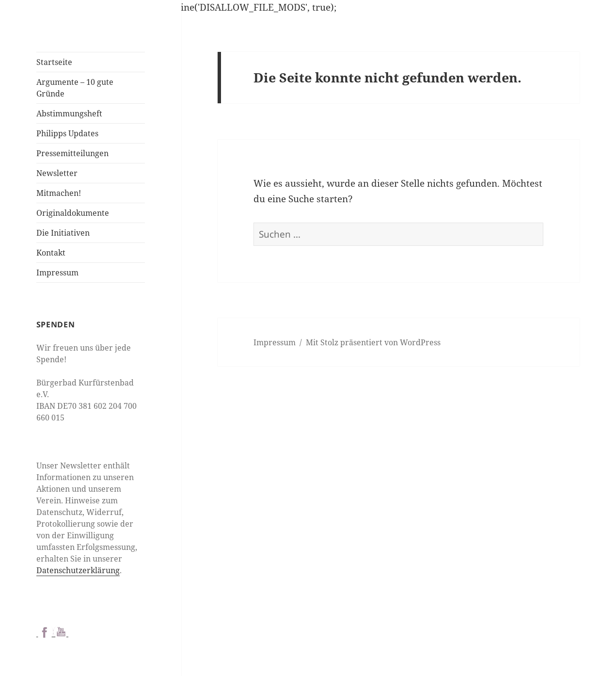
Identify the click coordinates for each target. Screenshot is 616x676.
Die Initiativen (63, 233)
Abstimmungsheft (69, 113)
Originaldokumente (73, 213)
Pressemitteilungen (72, 153)
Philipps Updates (67, 133)
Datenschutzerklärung (78, 570)
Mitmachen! (59, 193)
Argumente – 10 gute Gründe (75, 88)
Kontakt (51, 253)
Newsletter (57, 173)
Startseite (54, 62)
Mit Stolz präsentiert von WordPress (373, 342)
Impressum (57, 273)
